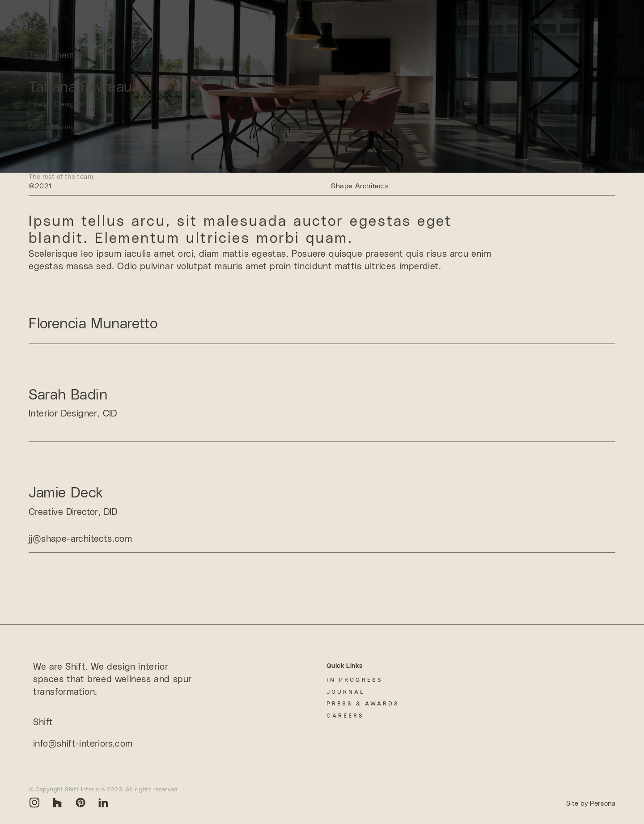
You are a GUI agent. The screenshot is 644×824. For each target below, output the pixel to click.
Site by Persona (591, 804)
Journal (346, 692)
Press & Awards (363, 703)
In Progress (355, 680)
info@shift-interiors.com (83, 744)
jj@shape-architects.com (80, 539)
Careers (345, 716)
